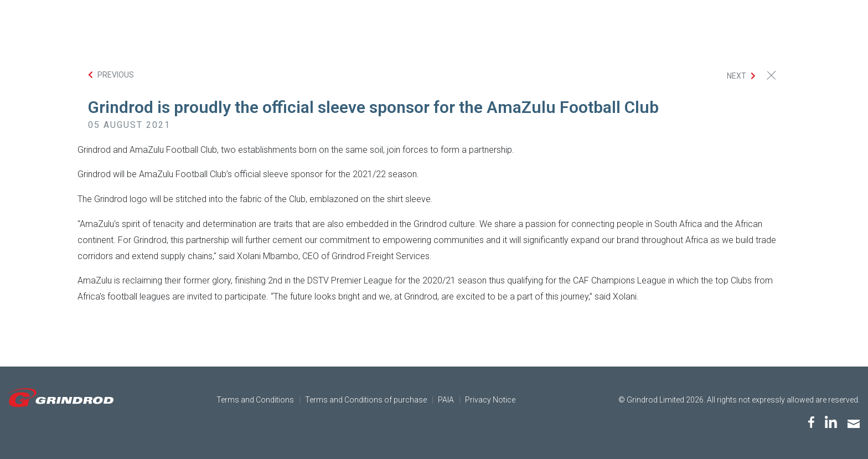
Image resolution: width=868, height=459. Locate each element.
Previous (116, 75)
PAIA (446, 400)
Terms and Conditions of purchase (366, 400)
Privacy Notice (490, 400)
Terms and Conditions (255, 400)
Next (737, 76)
